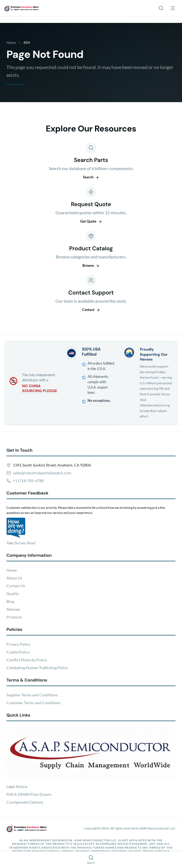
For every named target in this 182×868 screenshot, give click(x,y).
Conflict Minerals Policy (27, 660)
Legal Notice (17, 786)
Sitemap (13, 609)
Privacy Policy (18, 644)
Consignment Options (25, 802)
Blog (10, 601)
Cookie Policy (18, 652)
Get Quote (91, 221)
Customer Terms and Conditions (34, 703)
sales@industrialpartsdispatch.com (42, 473)
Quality (13, 594)
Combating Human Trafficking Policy (37, 668)
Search (91, 177)
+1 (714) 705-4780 (28, 481)
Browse (91, 265)
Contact (91, 310)
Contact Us (16, 586)
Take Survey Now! (21, 543)
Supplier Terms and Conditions (32, 695)
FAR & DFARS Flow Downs (29, 794)
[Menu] (173, 8)
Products (14, 617)
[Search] (161, 8)
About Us (14, 578)
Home (11, 43)
